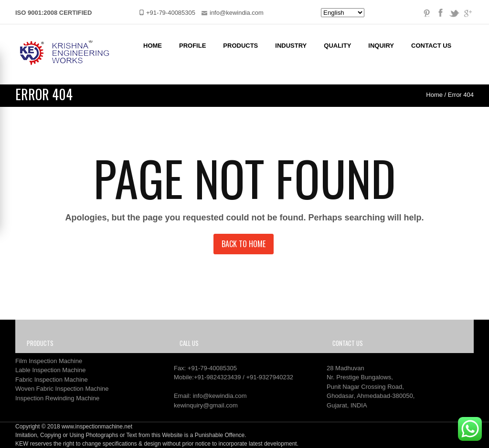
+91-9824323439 (218, 377)
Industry (291, 46)
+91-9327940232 (270, 377)
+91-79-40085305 (212, 368)
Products (240, 46)
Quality (337, 46)
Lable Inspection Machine (50, 370)
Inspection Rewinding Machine (57, 398)
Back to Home (244, 244)
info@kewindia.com (220, 396)
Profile (192, 46)
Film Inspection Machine (49, 361)
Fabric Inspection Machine (52, 380)
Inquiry (381, 46)
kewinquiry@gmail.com (206, 405)
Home (153, 46)
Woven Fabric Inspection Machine (62, 389)
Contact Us (431, 46)
